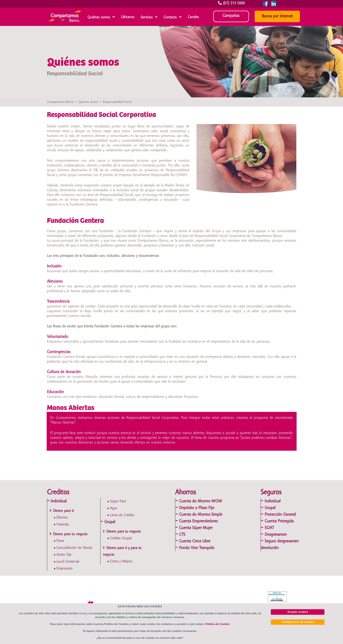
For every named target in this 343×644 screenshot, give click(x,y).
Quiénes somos (99, 17)
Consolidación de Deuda (74, 548)
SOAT (269, 528)
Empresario (65, 569)
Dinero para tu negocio (70, 534)
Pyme (60, 541)
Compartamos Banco (60, 102)
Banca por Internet (277, 16)
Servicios (147, 17)
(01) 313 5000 (232, 3)
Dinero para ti (63, 511)
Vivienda (63, 524)
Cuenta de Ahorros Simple (201, 515)
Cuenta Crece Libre (195, 541)
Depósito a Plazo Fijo (197, 508)
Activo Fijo (64, 555)
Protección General (280, 515)
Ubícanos (128, 17)
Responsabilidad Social (117, 102)
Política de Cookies (218, 624)
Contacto (170, 17)
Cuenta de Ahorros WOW (201, 501)
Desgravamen (276, 535)
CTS (182, 535)
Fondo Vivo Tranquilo (197, 548)
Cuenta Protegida (279, 521)
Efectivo (62, 518)
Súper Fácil (118, 501)
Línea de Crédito (122, 515)
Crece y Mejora (121, 561)
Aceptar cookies (298, 612)
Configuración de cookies (298, 622)
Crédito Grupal (121, 538)
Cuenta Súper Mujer (196, 528)
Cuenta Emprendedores (198, 521)
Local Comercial (68, 562)
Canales (193, 17)
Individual (59, 501)
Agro (114, 508)
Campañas (231, 16)
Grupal (110, 522)
